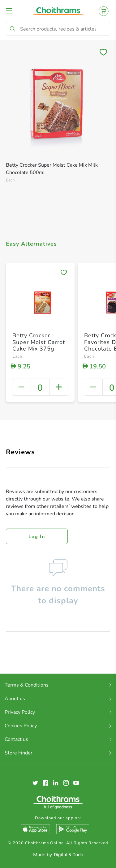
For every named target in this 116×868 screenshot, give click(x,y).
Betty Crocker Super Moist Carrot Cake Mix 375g (39, 342)
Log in (37, 537)
